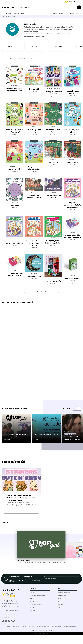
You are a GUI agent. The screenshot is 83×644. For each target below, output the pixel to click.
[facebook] (3, 621)
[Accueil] (9, 7)
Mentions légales (56, 626)
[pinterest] (12, 621)
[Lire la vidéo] (41, 544)
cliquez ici (11, 582)
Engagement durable (69, 626)
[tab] (4, 13)
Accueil (5, 17)
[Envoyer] (77, 579)
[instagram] (9, 621)
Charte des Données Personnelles (39, 626)
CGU (9, 626)
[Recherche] (79, 7)
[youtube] (14, 621)
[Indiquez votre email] (60, 579)
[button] (10, 59)
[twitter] (6, 621)
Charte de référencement (19, 626)
